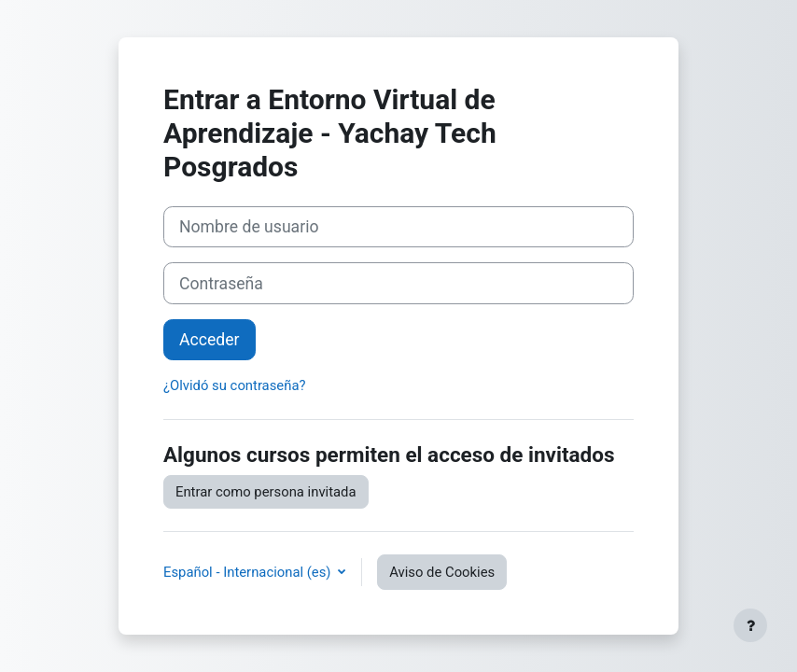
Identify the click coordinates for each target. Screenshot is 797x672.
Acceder (210, 340)
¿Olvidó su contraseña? (234, 385)
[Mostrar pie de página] (750, 625)
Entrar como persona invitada (266, 492)
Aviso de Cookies (442, 572)
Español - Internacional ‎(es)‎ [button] (249, 572)
